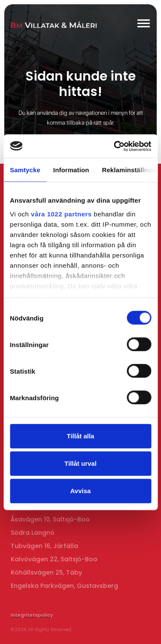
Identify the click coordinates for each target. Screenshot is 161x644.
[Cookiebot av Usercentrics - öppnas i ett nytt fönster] (115, 146)
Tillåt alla (81, 436)
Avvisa (81, 491)
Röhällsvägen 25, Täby (46, 572)
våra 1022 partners (61, 214)
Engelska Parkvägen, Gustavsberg (64, 586)
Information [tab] (71, 170)
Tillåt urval (80, 463)
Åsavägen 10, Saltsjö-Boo (50, 519)
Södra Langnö (33, 533)
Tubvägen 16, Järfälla (44, 546)
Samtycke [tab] (25, 170)
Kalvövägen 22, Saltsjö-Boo (54, 559)
